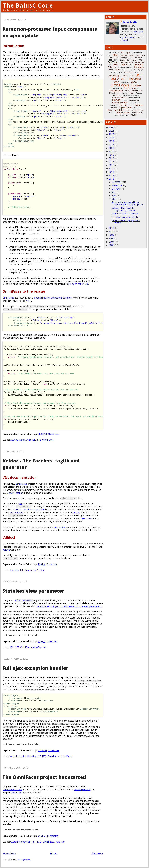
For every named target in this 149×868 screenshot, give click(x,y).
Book (109, 56)
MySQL (135, 82)
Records (139, 93)
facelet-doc (59, 527)
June (114, 196)
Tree (131, 105)
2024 (111, 138)
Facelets (15, 570)
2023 (111, 141)
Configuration (126, 58)
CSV (116, 60)
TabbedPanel (135, 103)
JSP (124, 79)
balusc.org (138, 32)
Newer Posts (9, 853)
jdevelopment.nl (82, 789)
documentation (15, 493)
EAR (131, 65)
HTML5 (114, 72)
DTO (115, 65)
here (28, 301)
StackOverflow (120, 103)
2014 (111, 172)
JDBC (125, 76)
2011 (111, 228)
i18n (120, 72)
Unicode (114, 108)
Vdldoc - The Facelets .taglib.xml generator (124, 209)
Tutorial (139, 105)
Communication (127, 55)
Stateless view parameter (33, 591)
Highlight (140, 70)
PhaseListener (116, 91)
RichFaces (75, 513)
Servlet (117, 100)
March (115, 199)
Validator (60, 842)
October (116, 189)
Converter (138, 58)
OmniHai (136, 86)
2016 (111, 165)
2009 (111, 235)
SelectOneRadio (134, 98)
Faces (110, 70)
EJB (110, 67)
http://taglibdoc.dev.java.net (29, 510)
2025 (111, 134)
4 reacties (52, 641)
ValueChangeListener (135, 110)
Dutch (124, 65)
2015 (111, 168)
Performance (131, 88)
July (113, 192)
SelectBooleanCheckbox (131, 95)
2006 (111, 245)
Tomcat (123, 105)
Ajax (29, 440)
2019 (111, 155)
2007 (111, 242)
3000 (111, 127)
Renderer (116, 95)
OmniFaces (8, 298)
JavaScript (114, 76)
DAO (140, 60)
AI (122, 52)
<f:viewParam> (24, 600)
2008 (111, 238)
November (117, 185)
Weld (116, 115)
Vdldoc (6, 550)
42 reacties (54, 750)
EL (115, 67)
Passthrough (117, 89)
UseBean (138, 108)
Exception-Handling (26, 756)
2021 (111, 148)
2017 (111, 162)
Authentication (137, 53)
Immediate (128, 72)
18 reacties (54, 434)
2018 (111, 158)
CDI (115, 55)
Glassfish (132, 70)
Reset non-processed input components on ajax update (128, 203)
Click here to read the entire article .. (21, 635)
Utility (110, 110)
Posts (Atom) (24, 860)
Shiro (125, 100)
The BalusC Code (28, 5)
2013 (111, 175)
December (117, 182)
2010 (111, 231)
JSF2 (39, 440)
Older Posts (97, 853)
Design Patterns (126, 62)
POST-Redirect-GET (134, 91)
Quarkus (124, 93)
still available (16, 513)
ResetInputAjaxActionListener (53, 298)
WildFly (134, 115)
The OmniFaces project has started (44, 777)
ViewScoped (39, 647)
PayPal (125, 40)
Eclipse (139, 65)
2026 (111, 131)
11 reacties (52, 836)
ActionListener (18, 440)
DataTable (113, 62)
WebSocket (137, 113)
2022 (111, 144)
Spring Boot (134, 100)
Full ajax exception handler (35, 668)
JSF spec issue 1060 (78, 284)
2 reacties (52, 564)
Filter (118, 70)
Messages (125, 82)
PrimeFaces (87, 519)
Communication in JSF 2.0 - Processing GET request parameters (69, 606)
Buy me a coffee (127, 37)
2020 (111, 151)
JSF (34, 440)
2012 (111, 179)
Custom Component (21, 842)
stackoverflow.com (12, 789)
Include (137, 72)
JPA (132, 76)
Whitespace (124, 115)
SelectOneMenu (119, 97)
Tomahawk (113, 105)
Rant (132, 93)
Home (53, 853)
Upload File (126, 108)
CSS (110, 60)
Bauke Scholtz (130, 22)
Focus (125, 70)
